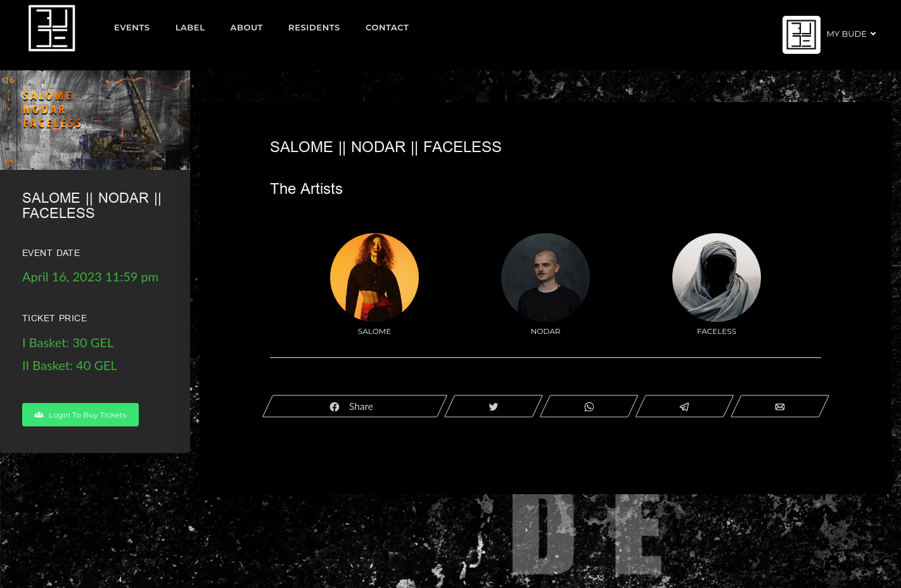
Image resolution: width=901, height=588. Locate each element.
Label (190, 27)
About (247, 27)
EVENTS (132, 27)
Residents (314, 27)
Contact (387, 27)
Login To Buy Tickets (80, 415)
